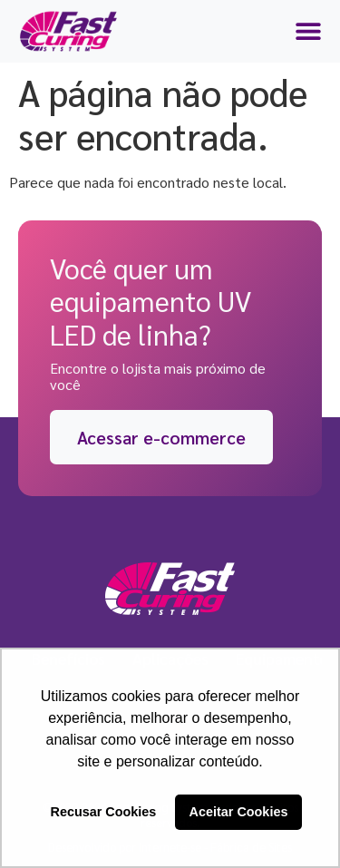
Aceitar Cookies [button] (239, 812)
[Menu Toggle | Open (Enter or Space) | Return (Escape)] (308, 31)
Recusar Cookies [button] (104, 812)
